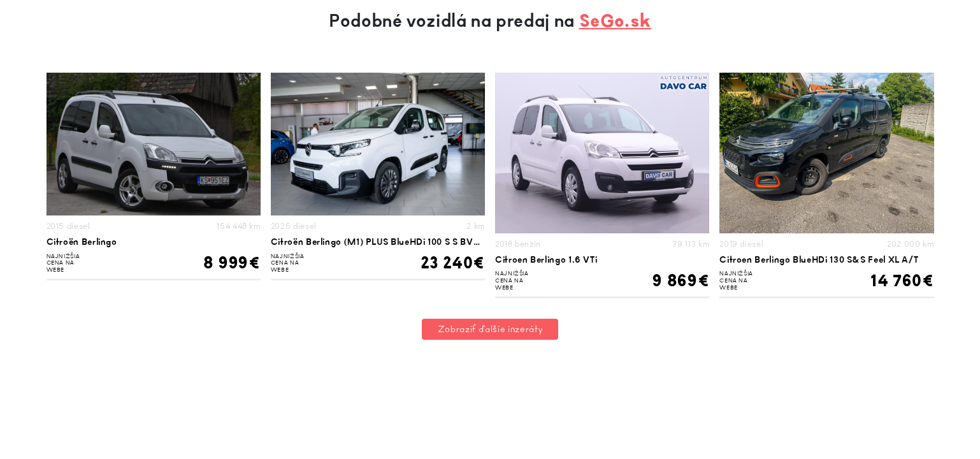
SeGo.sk (615, 21)
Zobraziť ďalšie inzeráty (490, 329)
